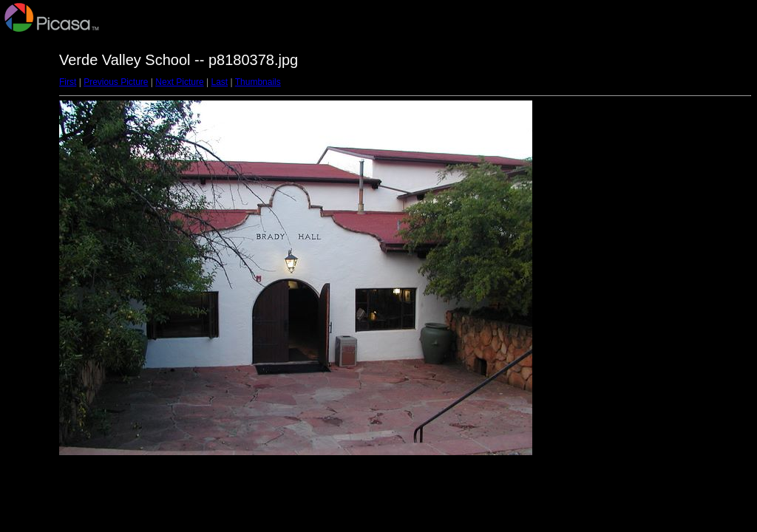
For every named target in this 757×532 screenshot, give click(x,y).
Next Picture (179, 82)
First (68, 82)
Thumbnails (258, 82)
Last (219, 82)
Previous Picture (116, 82)
